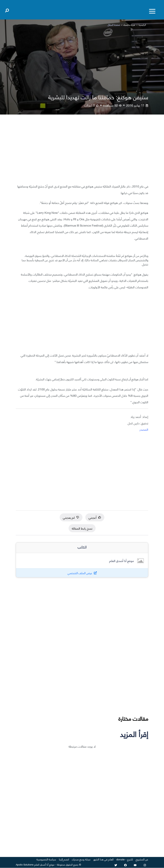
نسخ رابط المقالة (82, 528)
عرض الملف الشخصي (80, 573)
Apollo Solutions (25, 864)
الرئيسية (142, 25)
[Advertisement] (82, 152)
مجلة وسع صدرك (81, 859)
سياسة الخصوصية (46, 859)
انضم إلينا (64, 859)
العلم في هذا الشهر (103, 859)
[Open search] (7, 10)
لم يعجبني (71, 517)
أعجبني (95, 517)
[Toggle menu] (152, 11)
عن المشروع (142, 859)
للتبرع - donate (125, 859)
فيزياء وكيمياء (129, 25)
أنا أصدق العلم (41, 864)
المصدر (144, 429)
